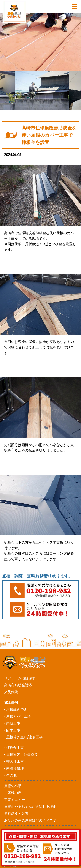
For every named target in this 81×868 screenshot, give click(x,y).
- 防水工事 (12, 730)
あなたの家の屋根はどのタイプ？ (30, 820)
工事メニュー (15, 800)
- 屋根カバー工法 (17, 716)
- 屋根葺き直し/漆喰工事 (23, 737)
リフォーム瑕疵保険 (20, 678)
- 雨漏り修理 (14, 768)
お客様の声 (13, 793)
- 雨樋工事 (12, 723)
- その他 (10, 775)
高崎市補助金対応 (18, 685)
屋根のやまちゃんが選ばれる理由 (30, 806)
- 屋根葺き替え (16, 709)
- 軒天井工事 (14, 761)
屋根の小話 (13, 786)
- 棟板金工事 (14, 748)
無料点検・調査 (16, 813)
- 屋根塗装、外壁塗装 (21, 754)
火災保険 (11, 692)
